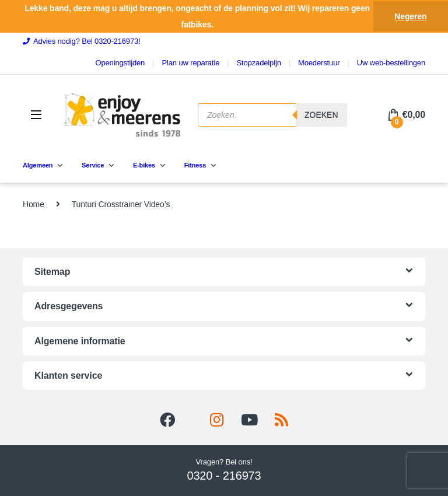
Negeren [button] (410, 16)
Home (34, 204)
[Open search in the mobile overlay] (272, 115)
